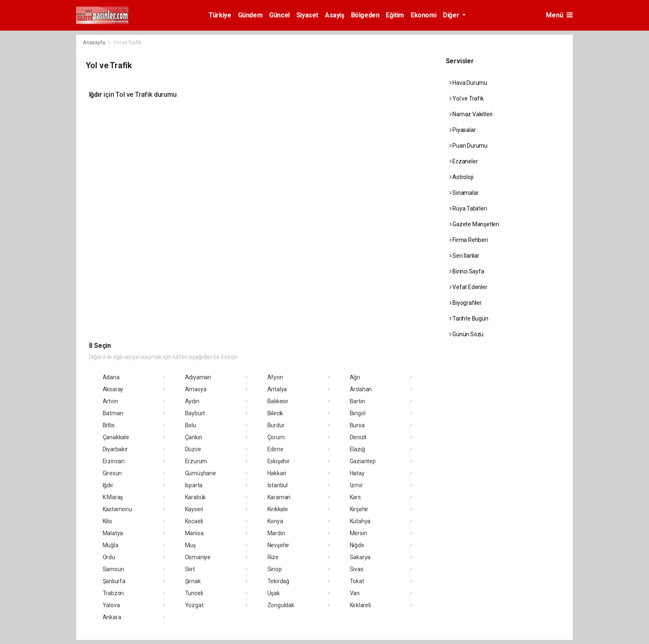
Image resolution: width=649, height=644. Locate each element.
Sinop (275, 569)
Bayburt (195, 413)
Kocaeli (194, 521)
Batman (113, 413)
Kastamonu (117, 509)
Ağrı (355, 377)
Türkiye (220, 15)
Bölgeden (365, 15)
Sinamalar (464, 193)
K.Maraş (113, 497)
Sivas (357, 569)
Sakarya (360, 557)
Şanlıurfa (114, 581)
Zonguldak (281, 605)
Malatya (113, 533)
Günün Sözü (467, 334)
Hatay (357, 473)
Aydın (192, 401)
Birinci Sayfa (467, 271)
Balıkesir (278, 401)
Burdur (276, 425)
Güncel (279, 15)
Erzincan (114, 461)
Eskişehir (279, 461)
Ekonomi (423, 15)
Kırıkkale (278, 509)
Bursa (357, 425)
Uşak (274, 593)
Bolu (191, 425)
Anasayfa (94, 42)
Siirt (190, 569)
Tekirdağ (278, 581)
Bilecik (275, 413)
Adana (111, 377)
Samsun (113, 569)
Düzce (193, 449)
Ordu (109, 557)
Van (355, 593)
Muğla (111, 545)
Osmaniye (198, 557)
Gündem (250, 15)
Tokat (357, 581)
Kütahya (360, 521)
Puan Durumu (469, 146)
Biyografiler (466, 303)
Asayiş (335, 15)
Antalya (277, 389)
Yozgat (194, 605)
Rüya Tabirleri (468, 208)
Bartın (357, 401)
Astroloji (462, 177)
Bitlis (109, 425)
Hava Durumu (469, 83)
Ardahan (361, 389)
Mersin (358, 533)
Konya (275, 521)
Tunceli (194, 593)
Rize (273, 557)
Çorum (276, 437)
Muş (190, 545)
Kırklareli (360, 605)
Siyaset (307, 15)
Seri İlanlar (464, 256)
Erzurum (196, 461)
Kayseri (194, 509)
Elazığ (357, 449)
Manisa (194, 533)
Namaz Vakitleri (471, 114)
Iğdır (108, 485)
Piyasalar (463, 130)
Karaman (279, 497)
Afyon (275, 377)
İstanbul (278, 485)
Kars (355, 497)
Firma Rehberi (469, 240)
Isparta (194, 485)
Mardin (276, 533)
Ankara (112, 617)
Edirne (275, 449)
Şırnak (193, 581)
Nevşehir (278, 545)
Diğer (452, 15)
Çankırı (194, 437)
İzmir (356, 485)
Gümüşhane (201, 473)
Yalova (111, 605)
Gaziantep (363, 461)
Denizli (358, 437)
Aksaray (113, 389)
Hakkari (277, 473)
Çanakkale (116, 437)
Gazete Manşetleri (474, 224)
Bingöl (358, 413)
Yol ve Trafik (127, 42)
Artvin (110, 401)
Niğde (357, 545)
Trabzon (113, 593)
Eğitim (395, 15)
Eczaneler (464, 161)
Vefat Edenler (469, 287)
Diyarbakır (115, 449)
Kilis (107, 521)
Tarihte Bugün (469, 318)
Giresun (112, 473)
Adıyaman (198, 377)
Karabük (196, 497)
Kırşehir (359, 509)
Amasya (196, 389)
